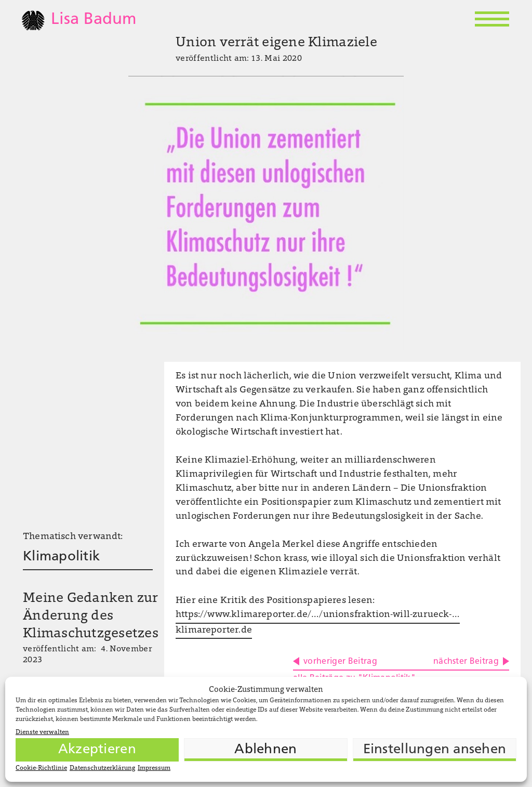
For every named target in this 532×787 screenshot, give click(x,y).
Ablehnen (265, 750)
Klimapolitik (61, 557)
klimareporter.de (214, 631)
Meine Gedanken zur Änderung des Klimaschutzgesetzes (91, 617)
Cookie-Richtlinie (41, 768)
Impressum (154, 768)
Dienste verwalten (42, 732)
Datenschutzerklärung (102, 768)
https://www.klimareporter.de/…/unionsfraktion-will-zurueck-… (318, 615)
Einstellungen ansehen (435, 750)
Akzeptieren (97, 750)
